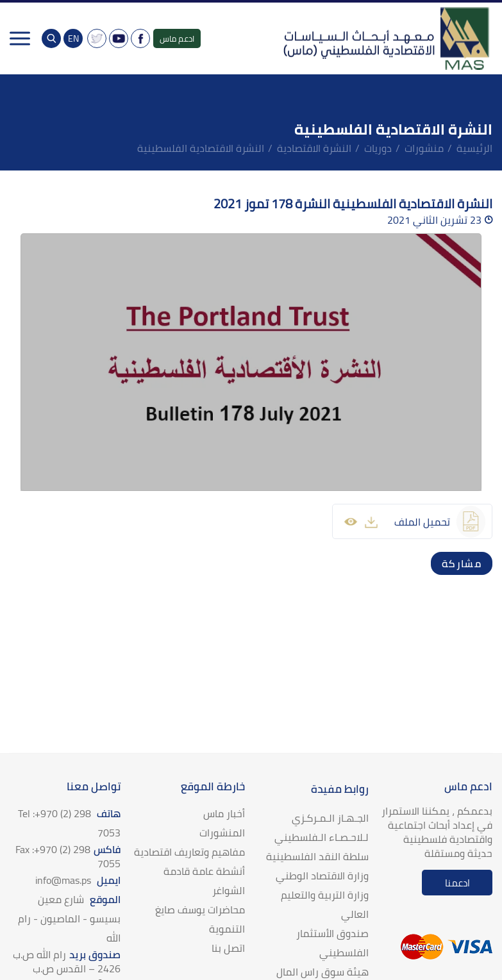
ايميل (78, 880)
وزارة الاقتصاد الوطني (322, 876)
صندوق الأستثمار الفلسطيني (332, 943)
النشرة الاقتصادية (314, 148)
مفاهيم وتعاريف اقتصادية (189, 852)
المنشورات (222, 833)
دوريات (378, 148)
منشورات (424, 148)
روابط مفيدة (340, 789)
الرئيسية (474, 148)
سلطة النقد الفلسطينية (317, 856)
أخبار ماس (224, 813)
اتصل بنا (228, 948)
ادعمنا (457, 883)
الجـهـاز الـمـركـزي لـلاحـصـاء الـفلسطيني (322, 827)
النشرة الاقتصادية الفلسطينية (201, 148)
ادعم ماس (177, 38)
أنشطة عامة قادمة (204, 871)
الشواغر (229, 890)
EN (73, 38)
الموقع (69, 918)
